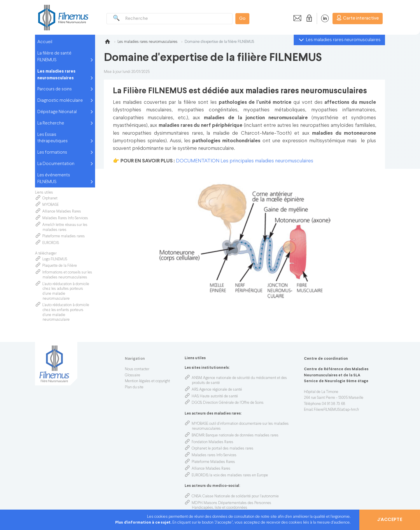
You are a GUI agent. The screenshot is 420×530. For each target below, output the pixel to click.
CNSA (196, 496)
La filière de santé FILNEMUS (54, 57)
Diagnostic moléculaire (60, 101)
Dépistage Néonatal (57, 112)
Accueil (45, 42)
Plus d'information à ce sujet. (144, 523)
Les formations (52, 152)
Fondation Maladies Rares (212, 442)
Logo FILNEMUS (55, 259)
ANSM (197, 378)
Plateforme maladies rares (64, 236)
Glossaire (133, 375)
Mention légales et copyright (147, 381)
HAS (195, 396)
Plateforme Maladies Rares (213, 462)
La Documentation (56, 164)
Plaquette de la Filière (60, 266)
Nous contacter (137, 369)
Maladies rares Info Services (214, 455)
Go (242, 19)
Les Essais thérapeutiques (52, 138)
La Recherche (51, 123)
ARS (195, 390)
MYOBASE (50, 205)
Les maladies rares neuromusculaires (56, 75)
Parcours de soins (55, 89)
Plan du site (134, 387)
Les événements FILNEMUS (54, 179)
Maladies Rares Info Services (66, 218)
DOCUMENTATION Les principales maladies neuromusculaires (245, 161)
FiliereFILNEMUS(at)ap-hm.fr (336, 410)
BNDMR (198, 436)
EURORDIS (51, 243)
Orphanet (50, 199)
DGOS (197, 403)
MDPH (197, 503)
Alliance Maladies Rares (62, 212)
